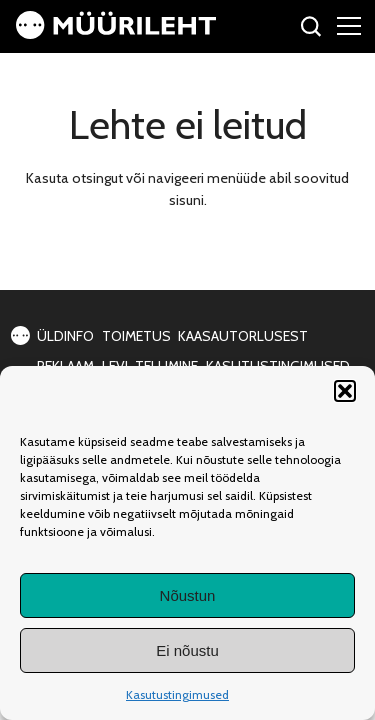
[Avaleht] (116, 34)
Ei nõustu (187, 650)
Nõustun (188, 595)
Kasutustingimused (177, 694)
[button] (345, 391)
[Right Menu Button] (349, 25)
